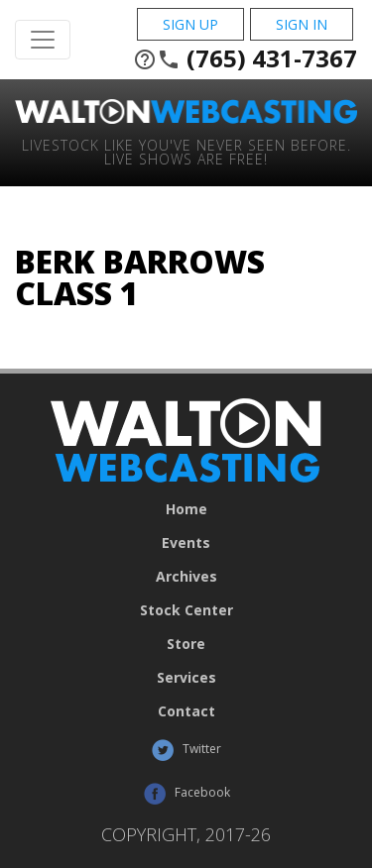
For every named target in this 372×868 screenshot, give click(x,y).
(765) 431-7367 (245, 58)
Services (186, 678)
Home (186, 509)
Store (186, 644)
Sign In (302, 24)
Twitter (186, 750)
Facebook (186, 794)
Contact (186, 711)
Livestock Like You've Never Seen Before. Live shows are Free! (186, 151)
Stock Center (186, 610)
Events (186, 543)
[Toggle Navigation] (43, 40)
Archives (186, 577)
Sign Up (190, 24)
